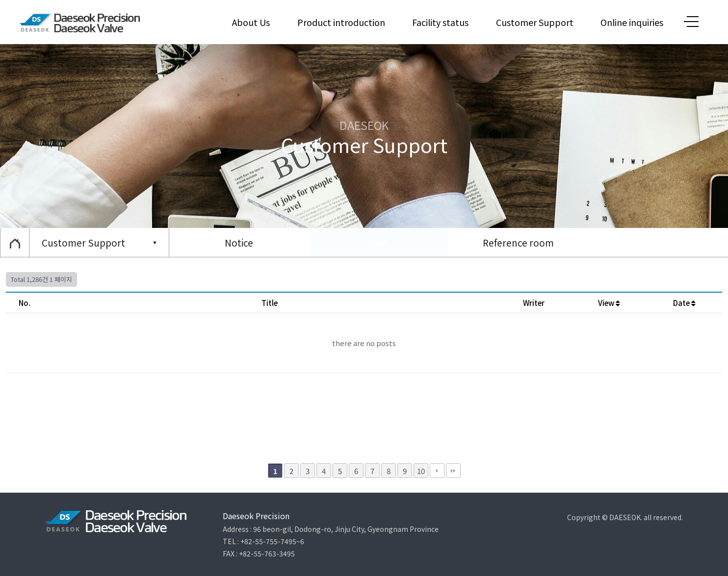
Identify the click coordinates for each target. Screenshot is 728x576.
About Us (251, 22)
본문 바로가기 (0, 0)
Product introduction (341, 22)
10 (421, 471)
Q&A (378, 242)
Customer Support (535, 22)
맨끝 (453, 471)
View (609, 303)
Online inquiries (632, 22)
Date (684, 303)
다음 (437, 471)
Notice (239, 242)
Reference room (518, 242)
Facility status (440, 22)
